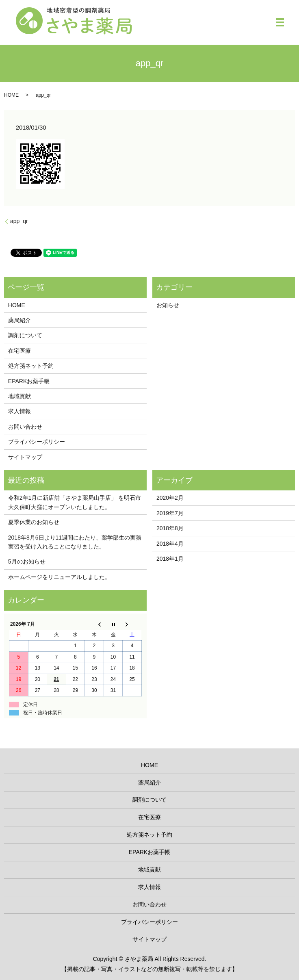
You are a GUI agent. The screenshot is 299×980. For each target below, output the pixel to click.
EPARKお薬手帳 (29, 381)
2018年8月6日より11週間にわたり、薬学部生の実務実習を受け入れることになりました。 (75, 542)
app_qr (19, 221)
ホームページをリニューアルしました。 (59, 577)
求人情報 (19, 411)
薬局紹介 (19, 320)
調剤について (25, 335)
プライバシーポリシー (37, 442)
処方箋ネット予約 (31, 366)
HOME (11, 95)
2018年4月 (170, 544)
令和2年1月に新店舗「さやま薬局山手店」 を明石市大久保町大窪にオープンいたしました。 (75, 502)
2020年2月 (170, 498)
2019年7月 (170, 513)
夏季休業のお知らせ (34, 522)
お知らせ (168, 305)
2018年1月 (170, 559)
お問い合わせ (25, 427)
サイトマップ (25, 457)
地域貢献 (19, 396)
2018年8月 (170, 528)
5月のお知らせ (27, 562)
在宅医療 (19, 351)
